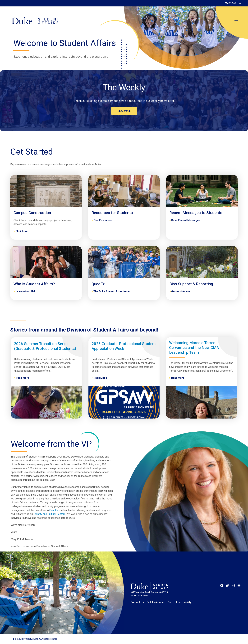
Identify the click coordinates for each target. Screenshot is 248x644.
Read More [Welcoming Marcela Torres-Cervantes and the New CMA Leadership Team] (178, 378)
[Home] (35, 21)
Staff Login (231, 3)
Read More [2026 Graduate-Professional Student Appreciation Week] (100, 378)
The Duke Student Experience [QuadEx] (112, 291)
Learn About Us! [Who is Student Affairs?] (25, 291)
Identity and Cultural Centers (50, 514)
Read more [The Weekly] (124, 111)
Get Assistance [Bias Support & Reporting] (181, 291)
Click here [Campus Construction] (22, 231)
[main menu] (234, 21)
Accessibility (184, 602)
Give (170, 602)
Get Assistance (156, 602)
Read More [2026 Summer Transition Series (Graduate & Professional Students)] (23, 378)
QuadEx (54, 510)
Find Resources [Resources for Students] (103, 220)
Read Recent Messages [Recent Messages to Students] (186, 220)
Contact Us (137, 602)
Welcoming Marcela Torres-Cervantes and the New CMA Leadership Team (194, 348)
